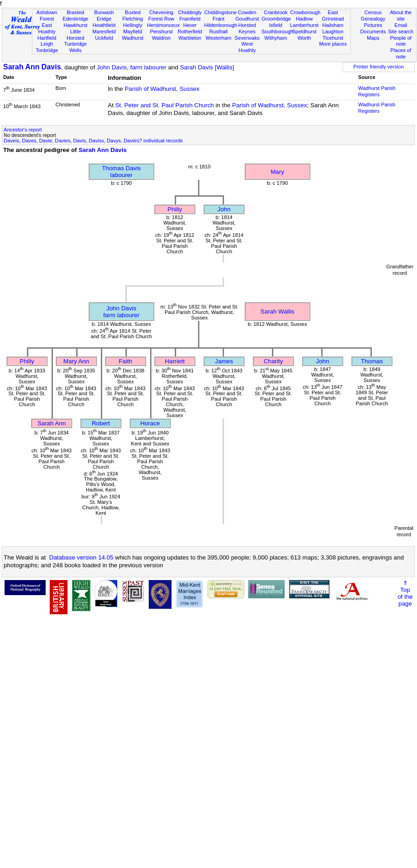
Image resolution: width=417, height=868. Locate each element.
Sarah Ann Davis (32, 67)
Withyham (276, 38)
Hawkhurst (75, 25)
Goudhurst (247, 19)
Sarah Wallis (277, 311)
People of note (401, 41)
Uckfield (104, 38)
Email (401, 25)
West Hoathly (247, 47)
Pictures (373, 25)
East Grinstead (333, 16)
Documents (373, 31)
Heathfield (104, 25)
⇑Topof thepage (405, 593)
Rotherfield (190, 31)
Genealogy (373, 19)
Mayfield (133, 31)
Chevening (161, 12)
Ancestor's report (23, 130)
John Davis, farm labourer (132, 67)
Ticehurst (333, 38)
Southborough (277, 31)
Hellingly (133, 25)
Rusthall (219, 31)
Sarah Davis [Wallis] (207, 67)
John (224, 209)
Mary (277, 172)
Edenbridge (76, 19)
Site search (401, 31)
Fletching (133, 19)
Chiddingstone (221, 12)
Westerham (219, 38)
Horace (150, 423)
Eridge (104, 19)
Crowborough (305, 12)
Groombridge (276, 19)
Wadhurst (133, 38)
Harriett (175, 361)
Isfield (276, 25)
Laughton (333, 31)
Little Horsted (76, 35)
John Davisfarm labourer (121, 312)
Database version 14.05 (81, 557)
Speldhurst (304, 31)
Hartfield (47, 38)
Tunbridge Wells (76, 47)
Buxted (133, 12)
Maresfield (104, 31)
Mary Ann (76, 361)
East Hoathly (47, 28)
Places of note (401, 53)
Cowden (247, 12)
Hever (190, 25)
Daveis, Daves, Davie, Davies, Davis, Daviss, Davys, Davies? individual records (93, 141)
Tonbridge (47, 50)
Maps (373, 38)
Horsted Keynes (247, 28)
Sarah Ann (52, 423)
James (224, 361)
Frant (219, 19)
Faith (125, 361)
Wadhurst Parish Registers (377, 91)
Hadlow (304, 19)
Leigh (47, 44)
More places (333, 44)
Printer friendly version (379, 67)
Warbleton (190, 38)
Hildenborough (221, 25)
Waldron (161, 38)
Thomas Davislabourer (121, 172)
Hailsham (333, 25)
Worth (304, 38)
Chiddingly (190, 12)
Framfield (190, 19)
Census (373, 12)
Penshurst (161, 31)
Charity (273, 361)
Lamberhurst (304, 25)
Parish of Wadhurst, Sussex (162, 89)
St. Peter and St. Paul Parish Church (164, 105)
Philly (175, 209)
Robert (101, 423)
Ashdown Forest (47, 16)
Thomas (372, 361)
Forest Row (161, 19)
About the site (401, 16)
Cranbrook (276, 12)
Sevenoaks (247, 38)
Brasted (75, 12)
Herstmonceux (163, 25)
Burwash (104, 12)
